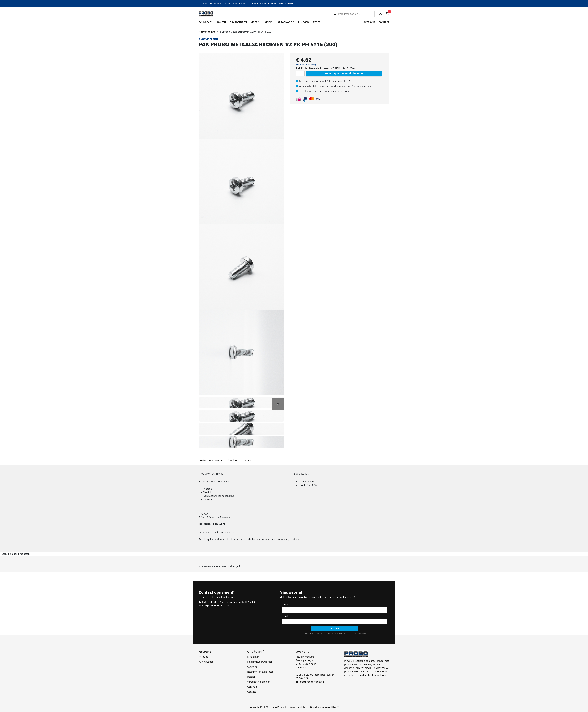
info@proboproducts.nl (310, 682)
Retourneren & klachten (260, 672)
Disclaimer (253, 657)
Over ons (369, 22)
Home (202, 32)
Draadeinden (238, 22)
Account (203, 657)
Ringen (268, 22)
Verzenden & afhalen (259, 682)
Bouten (221, 22)
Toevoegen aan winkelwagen (344, 73)
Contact (384, 22)
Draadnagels (285, 22)
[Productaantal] (300, 73)
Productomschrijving (211, 460)
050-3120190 (304, 675)
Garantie (252, 687)
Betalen (251, 677)
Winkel (212, 32)
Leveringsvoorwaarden (260, 662)
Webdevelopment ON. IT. (325, 707)
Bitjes (315, 22)
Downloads (233, 460)
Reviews (248, 460)
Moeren (255, 22)
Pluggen (302, 22)
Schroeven (206, 22)
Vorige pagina (209, 39)
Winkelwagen (206, 662)
